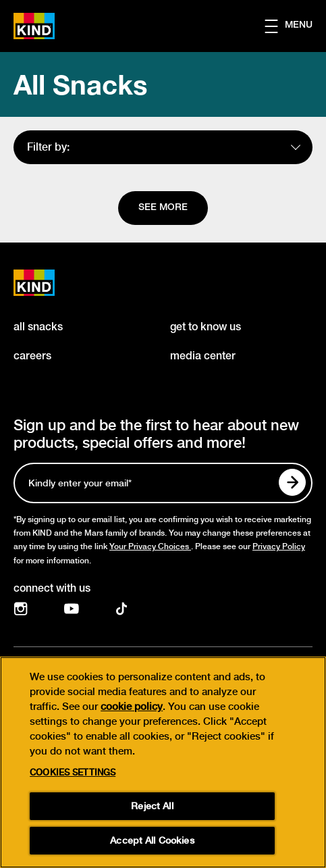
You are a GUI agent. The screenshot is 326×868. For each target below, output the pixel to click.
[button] (295, 26)
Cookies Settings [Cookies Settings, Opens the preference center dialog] (73, 776)
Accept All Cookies (152, 844)
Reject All (152, 809)
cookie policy (132, 710)
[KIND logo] (49, 283)
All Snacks (80, 84)
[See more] (163, 208)
